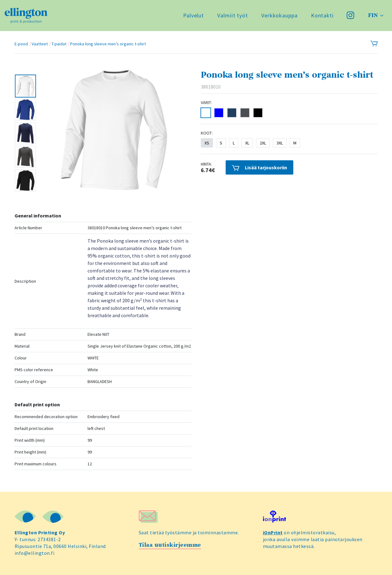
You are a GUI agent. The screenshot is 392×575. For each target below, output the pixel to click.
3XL (280, 143)
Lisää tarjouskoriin (259, 168)
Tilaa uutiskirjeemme (170, 545)
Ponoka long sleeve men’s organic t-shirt (108, 44)
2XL (263, 143)
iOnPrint (273, 532)
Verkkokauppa (279, 15)
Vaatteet (40, 44)
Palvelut (194, 15)
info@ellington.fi (35, 553)
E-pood (21, 44)
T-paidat (59, 44)
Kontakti (322, 15)
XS (207, 143)
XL (247, 143)
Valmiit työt (233, 15)
